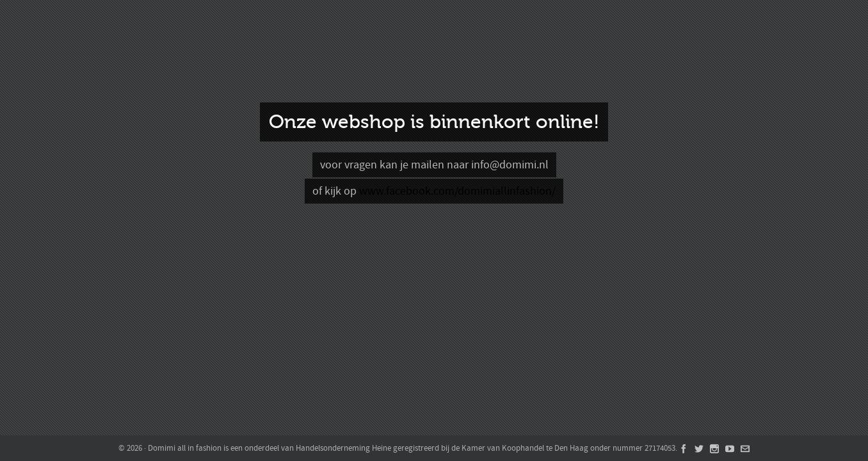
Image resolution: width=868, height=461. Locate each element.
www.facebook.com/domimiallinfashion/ (457, 191)
